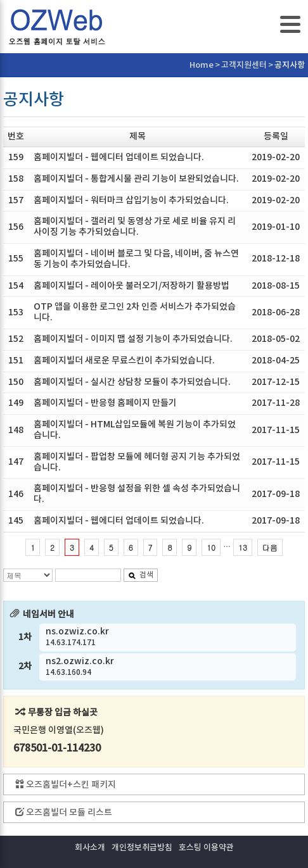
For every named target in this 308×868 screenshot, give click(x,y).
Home (202, 65)
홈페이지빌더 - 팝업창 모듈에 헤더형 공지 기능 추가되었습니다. (137, 462)
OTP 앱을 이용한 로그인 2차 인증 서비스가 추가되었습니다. (135, 312)
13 (243, 547)
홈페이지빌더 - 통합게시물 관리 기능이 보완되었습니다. (136, 179)
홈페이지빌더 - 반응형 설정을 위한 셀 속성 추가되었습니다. (137, 494)
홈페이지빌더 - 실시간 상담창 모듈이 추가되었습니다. (132, 382)
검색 (141, 575)
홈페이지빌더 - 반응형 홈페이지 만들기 (105, 403)
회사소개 (90, 848)
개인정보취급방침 (142, 848)
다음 (270, 547)
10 (211, 547)
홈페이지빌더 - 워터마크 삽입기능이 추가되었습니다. (131, 200)
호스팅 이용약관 (206, 848)
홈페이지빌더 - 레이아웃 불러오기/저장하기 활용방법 (132, 286)
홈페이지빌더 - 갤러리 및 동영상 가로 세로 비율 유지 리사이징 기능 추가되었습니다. (135, 227)
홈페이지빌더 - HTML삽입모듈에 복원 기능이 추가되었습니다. (135, 430)
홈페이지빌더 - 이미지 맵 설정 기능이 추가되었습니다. (133, 339)
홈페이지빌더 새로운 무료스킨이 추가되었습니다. (124, 361)
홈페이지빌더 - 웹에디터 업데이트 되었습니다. (119, 157)
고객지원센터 (244, 65)
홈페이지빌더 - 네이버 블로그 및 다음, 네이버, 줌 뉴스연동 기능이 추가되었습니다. (136, 259)
